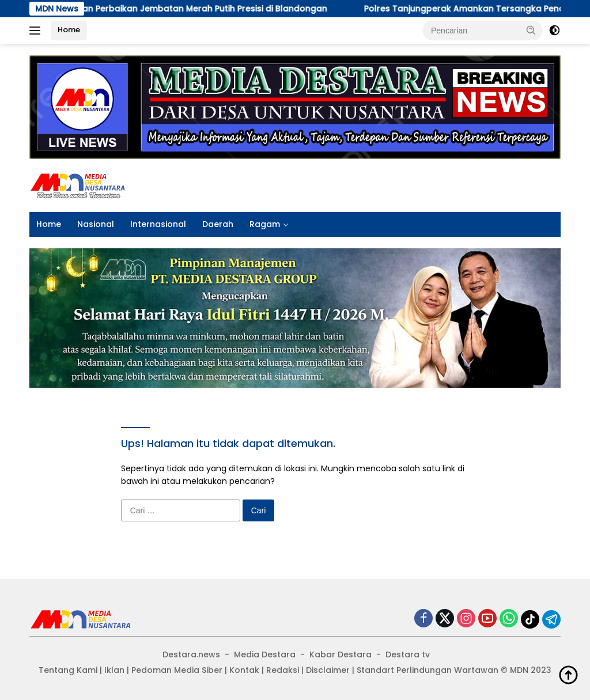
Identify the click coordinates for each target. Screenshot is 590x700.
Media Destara (265, 654)
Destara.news (191, 654)
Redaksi (283, 670)
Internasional (158, 224)
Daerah (218, 224)
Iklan (114, 670)
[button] (531, 30)
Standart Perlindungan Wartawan (428, 670)
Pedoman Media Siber (177, 670)
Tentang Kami (68, 670)
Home (69, 30)
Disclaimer (328, 670)
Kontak (244, 670)
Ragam (265, 224)
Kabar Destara (341, 654)
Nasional (96, 224)
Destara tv (408, 654)
